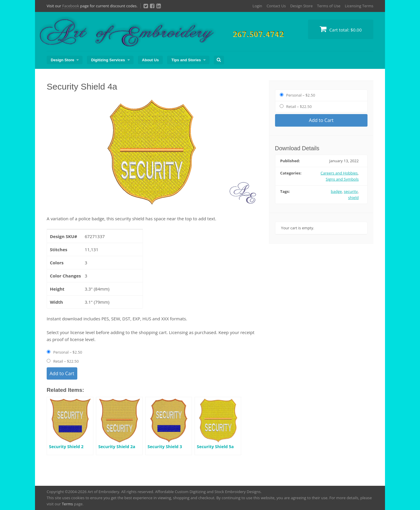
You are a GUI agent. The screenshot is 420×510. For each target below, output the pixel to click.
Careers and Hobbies (339, 173)
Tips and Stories (186, 60)
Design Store (301, 6)
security (351, 191)
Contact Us (276, 6)
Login (257, 6)
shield (353, 198)
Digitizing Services (108, 60)
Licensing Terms (359, 6)
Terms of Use (329, 6)
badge (336, 191)
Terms (67, 504)
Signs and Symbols (342, 179)
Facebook (71, 6)
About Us (150, 60)
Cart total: (341, 29)
